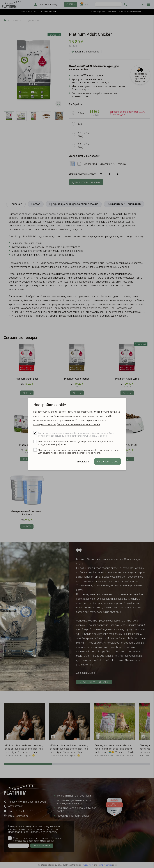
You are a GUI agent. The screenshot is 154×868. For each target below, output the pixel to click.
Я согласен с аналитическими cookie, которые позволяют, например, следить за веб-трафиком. (76, 443)
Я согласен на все (108, 462)
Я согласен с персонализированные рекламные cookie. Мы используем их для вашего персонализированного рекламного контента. (79, 451)
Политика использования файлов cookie (78, 424)
